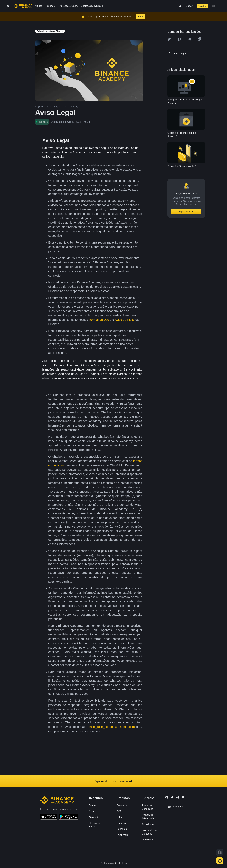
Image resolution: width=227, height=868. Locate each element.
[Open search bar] (179, 6)
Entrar (189, 6)
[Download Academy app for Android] (68, 817)
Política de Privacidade (148, 817)
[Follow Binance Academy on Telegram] (177, 797)
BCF (119, 811)
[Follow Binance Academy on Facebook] (167, 797)
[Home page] (23, 6)
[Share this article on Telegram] (189, 39)
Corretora (122, 805)
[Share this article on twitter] (169, 39)
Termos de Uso (99, 320)
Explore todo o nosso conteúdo (114, 781)
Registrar (202, 6)
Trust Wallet (123, 835)
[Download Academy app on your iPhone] (49, 817)
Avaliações (148, 840)
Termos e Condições (148, 807)
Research (122, 829)
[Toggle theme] (220, 6)
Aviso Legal (148, 824)
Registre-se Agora (186, 212)
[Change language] (213, 6)
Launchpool (123, 823)
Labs (119, 817)
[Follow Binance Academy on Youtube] (183, 797)
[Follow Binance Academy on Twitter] (172, 797)
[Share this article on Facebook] (179, 39)
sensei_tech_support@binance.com (111, 727)
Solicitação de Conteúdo (149, 832)
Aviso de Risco (125, 320)
